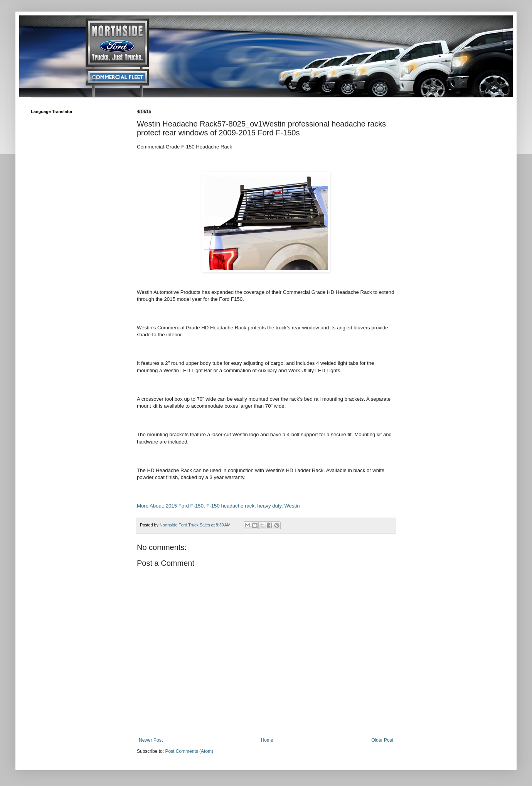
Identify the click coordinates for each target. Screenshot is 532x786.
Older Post (382, 740)
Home (267, 740)
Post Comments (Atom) (189, 751)
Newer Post (151, 740)
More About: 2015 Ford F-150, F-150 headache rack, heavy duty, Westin (218, 506)
